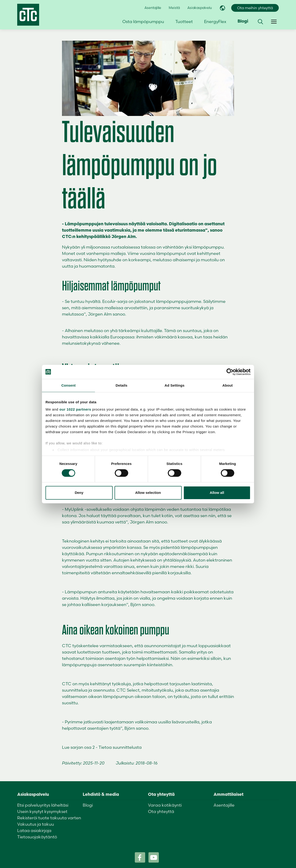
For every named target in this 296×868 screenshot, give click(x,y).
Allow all (217, 493)
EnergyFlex (215, 22)
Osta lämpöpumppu (143, 22)
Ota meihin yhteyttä (255, 8)
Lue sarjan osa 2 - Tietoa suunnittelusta (102, 747)
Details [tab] (122, 385)
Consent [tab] (68, 385)
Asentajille (153, 8)
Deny (79, 493)
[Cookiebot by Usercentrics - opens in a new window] (230, 372)
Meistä (174, 8)
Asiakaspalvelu (200, 8)
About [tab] (228, 385)
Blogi (243, 22)
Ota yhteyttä (161, 811)
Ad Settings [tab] (174, 385)
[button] (260, 22)
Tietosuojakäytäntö (37, 837)
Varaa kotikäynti (165, 805)
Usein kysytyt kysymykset (42, 811)
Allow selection (148, 493)
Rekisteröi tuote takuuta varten (49, 818)
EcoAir (109, 301)
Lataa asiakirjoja (34, 830)
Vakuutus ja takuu (36, 824)
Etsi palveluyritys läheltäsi (43, 805)
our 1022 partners (75, 409)
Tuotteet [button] (184, 22)
